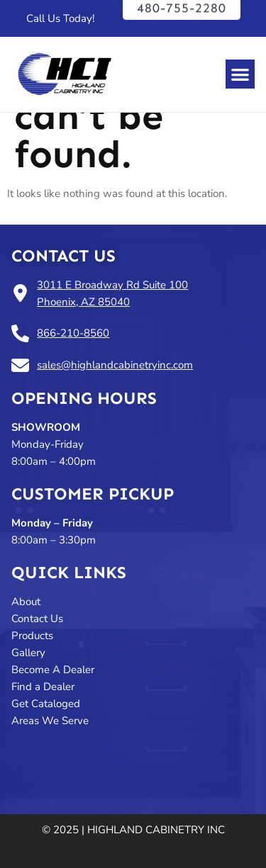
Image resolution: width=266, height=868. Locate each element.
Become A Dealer (53, 670)
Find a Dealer (44, 687)
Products (32, 636)
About (26, 602)
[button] (240, 74)
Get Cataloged (46, 704)
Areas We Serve (50, 721)
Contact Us (63, 255)
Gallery (28, 653)
